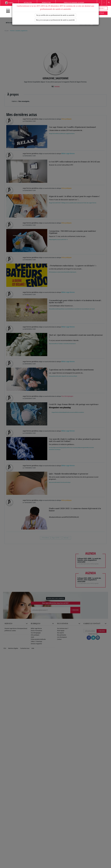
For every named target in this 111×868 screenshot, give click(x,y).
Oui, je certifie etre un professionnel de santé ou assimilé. (55, 15)
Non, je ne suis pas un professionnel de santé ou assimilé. (56, 20)
